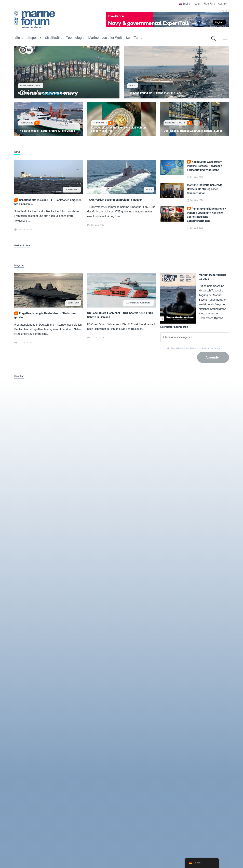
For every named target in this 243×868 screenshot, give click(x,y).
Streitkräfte (54, 38)
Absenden (213, 357)
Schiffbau (73, 303)
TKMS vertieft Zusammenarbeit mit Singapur (115, 200)
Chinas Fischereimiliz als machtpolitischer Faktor (48, 93)
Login (198, 4)
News (132, 85)
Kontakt (222, 4)
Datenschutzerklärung (188, 348)
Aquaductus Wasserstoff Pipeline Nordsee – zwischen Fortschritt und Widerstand (205, 166)
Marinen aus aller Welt (105, 38)
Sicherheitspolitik (28, 38)
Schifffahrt (134, 38)
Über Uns (210, 4)
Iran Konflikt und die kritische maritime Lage (155, 93)
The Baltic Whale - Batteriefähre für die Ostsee (47, 131)
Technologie (75, 38)
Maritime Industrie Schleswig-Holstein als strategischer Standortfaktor (205, 189)
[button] (225, 39)
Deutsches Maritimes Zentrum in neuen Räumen (193, 131)
